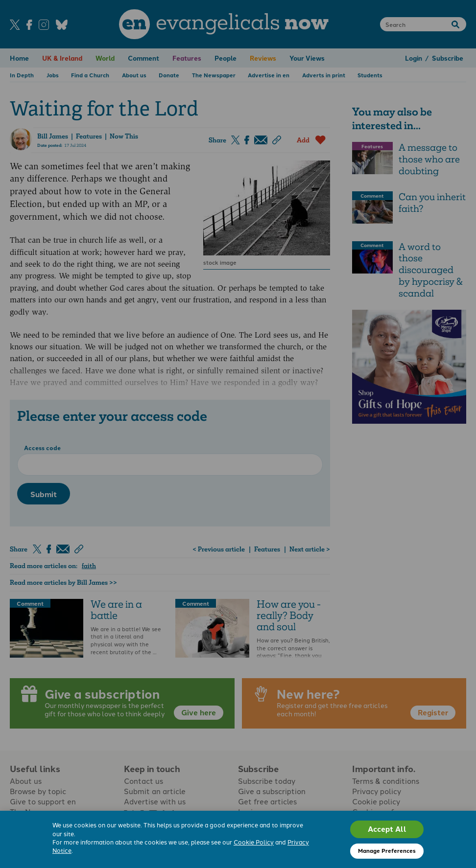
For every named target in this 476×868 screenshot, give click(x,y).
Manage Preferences (387, 850)
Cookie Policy (254, 842)
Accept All (387, 829)
